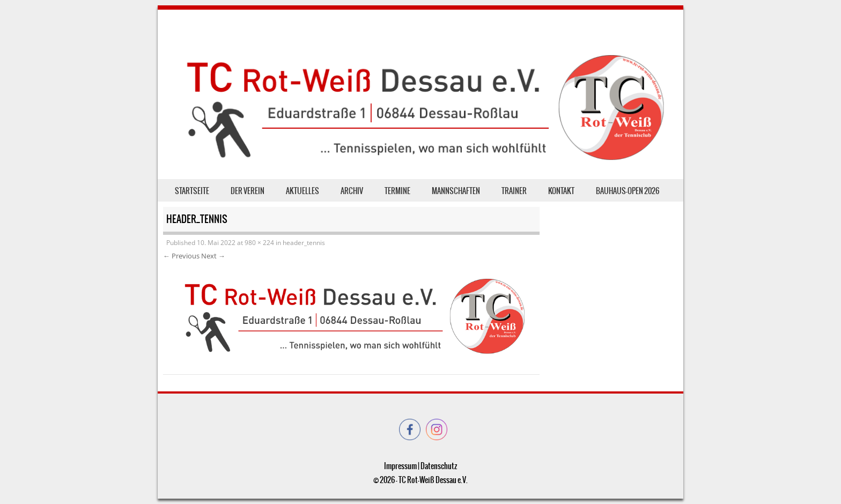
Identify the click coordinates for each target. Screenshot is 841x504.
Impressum (400, 466)
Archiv (352, 191)
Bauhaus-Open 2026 (628, 191)
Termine (397, 191)
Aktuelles (303, 191)
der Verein (248, 191)
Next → (213, 256)
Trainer (514, 191)
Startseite (192, 191)
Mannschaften (456, 191)
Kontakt (561, 191)
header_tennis (304, 243)
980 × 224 (259, 243)
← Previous (181, 256)
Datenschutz (439, 466)
